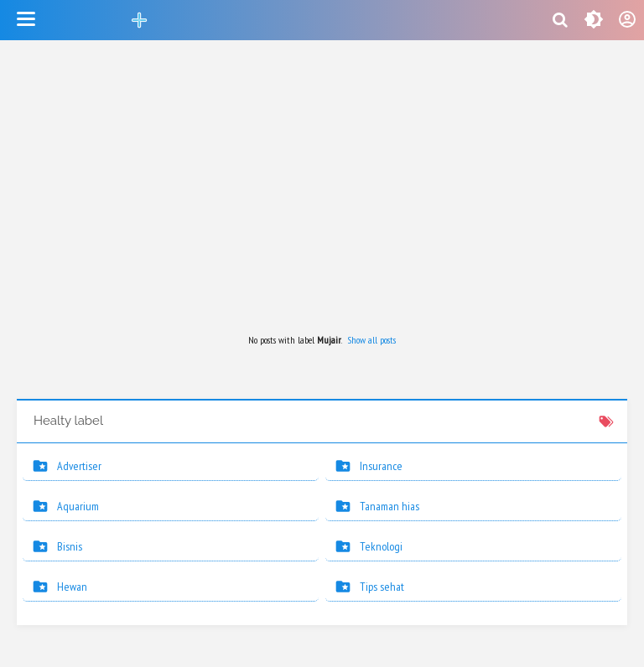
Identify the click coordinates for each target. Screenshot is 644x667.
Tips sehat (382, 587)
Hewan (72, 587)
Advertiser (79, 466)
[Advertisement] (322, 188)
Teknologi (381, 546)
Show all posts (371, 340)
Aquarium (78, 506)
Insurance (381, 466)
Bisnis (70, 546)
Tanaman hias (390, 506)
